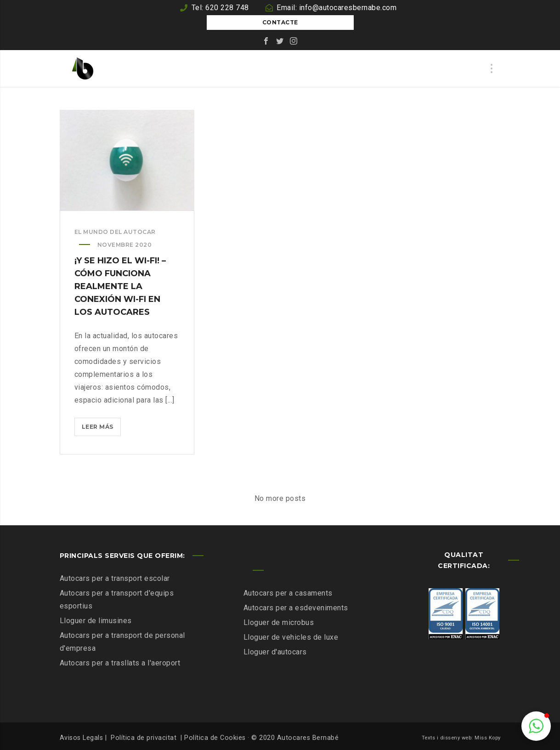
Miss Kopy (488, 738)
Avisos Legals (82, 738)
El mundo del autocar (115, 232)
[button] (536, 726)
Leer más (101, 429)
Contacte (280, 22)
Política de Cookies (215, 738)
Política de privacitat (144, 738)
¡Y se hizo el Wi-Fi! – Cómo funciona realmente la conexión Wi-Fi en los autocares (120, 286)
